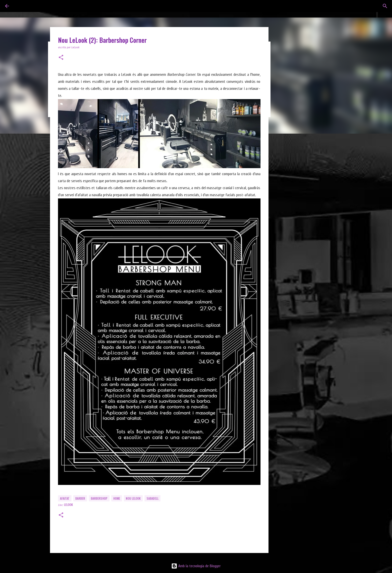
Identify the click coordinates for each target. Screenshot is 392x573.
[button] (61, 58)
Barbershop (99, 498)
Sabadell (152, 498)
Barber (80, 498)
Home (117, 498)
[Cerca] (385, 6)
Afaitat (65, 498)
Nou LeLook (133, 498)
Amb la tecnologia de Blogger (196, 566)
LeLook (68, 505)
